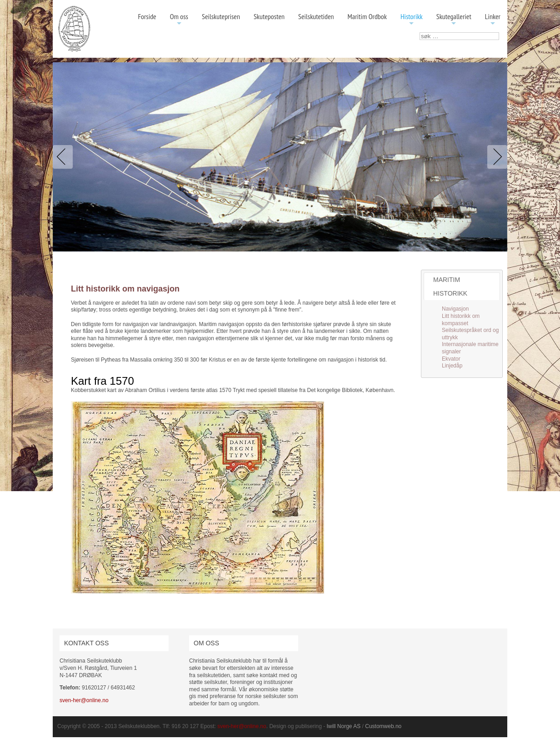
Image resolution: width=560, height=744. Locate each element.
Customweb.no (383, 726)
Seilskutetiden (316, 16)
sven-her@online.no (84, 700)
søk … (420, 33)
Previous (65, 157)
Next (495, 157)
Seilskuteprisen (221, 16)
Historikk (412, 20)
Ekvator (451, 359)
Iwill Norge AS (344, 726)
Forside (147, 16)
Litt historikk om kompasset (461, 320)
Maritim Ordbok (367, 16)
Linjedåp (452, 366)
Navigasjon (455, 309)
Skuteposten (269, 16)
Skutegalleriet (454, 20)
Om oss (179, 20)
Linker (493, 20)
